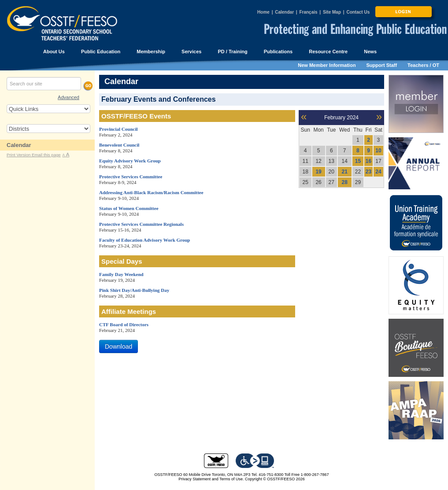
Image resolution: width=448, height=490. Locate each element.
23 (368, 172)
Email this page (46, 155)
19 (318, 172)
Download (118, 346)
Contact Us (358, 12)
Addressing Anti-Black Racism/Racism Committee (151, 192)
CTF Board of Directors (124, 324)
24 (378, 172)
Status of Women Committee (129, 208)
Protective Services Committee (131, 177)
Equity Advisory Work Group (130, 161)
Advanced (68, 97)
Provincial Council (118, 129)
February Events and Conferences (159, 99)
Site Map (332, 12)
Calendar (284, 12)
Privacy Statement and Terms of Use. (211, 479)
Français (308, 12)
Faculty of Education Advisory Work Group (145, 240)
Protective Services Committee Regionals (141, 224)
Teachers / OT (423, 65)
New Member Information (327, 65)
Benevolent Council (119, 145)
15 (358, 161)
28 (345, 182)
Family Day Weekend (121, 274)
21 (345, 172)
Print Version (19, 155)
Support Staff (382, 65)
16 (368, 161)
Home (263, 12)
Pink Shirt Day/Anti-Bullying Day (134, 290)
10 (378, 151)
